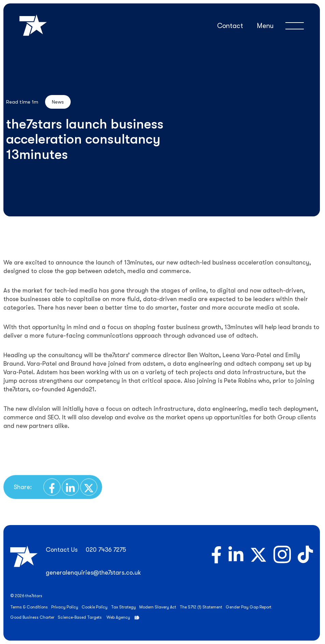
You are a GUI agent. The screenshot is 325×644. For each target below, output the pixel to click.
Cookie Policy (95, 607)
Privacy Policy (65, 607)
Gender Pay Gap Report (249, 607)
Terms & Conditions (29, 607)
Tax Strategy (123, 607)
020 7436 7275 (106, 550)
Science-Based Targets (80, 617)
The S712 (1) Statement (201, 607)
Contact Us (62, 550)
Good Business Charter (32, 617)
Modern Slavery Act (158, 607)
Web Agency (118, 617)
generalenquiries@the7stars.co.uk (93, 573)
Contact (230, 26)
